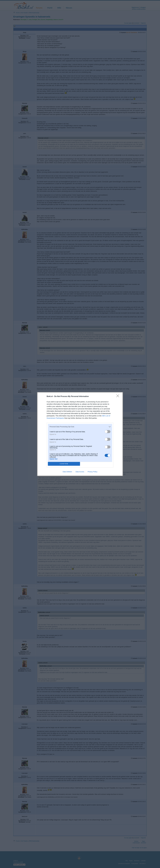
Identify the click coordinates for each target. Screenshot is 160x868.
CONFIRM (64, 464)
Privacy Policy (92, 472)
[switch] (108, 432)
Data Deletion (67, 472)
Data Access (80, 472)
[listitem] (80, 427)
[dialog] (80, 434)
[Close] (118, 397)
